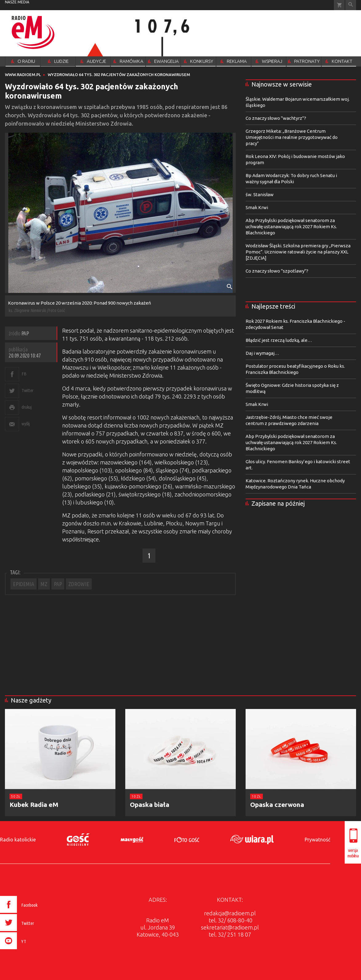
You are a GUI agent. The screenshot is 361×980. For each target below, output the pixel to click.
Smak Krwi (257, 207)
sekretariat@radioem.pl (230, 927)
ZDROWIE (79, 584)
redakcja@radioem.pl (230, 913)
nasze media (17, 2)
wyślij (26, 424)
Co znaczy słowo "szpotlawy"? (277, 271)
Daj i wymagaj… (262, 353)
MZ (44, 584)
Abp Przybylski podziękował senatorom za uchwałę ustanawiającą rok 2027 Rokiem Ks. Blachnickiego (291, 227)
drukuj (26, 407)
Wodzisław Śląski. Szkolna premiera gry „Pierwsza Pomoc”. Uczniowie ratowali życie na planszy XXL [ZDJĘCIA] (298, 252)
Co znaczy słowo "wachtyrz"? (276, 118)
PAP (58, 584)
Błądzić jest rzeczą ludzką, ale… (279, 340)
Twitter (28, 390)
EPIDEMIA (24, 584)
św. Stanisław (260, 194)
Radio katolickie (18, 840)
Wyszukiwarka (351, 5)
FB (24, 374)
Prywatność (317, 840)
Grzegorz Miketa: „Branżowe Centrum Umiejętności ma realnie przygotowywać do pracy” (292, 137)
